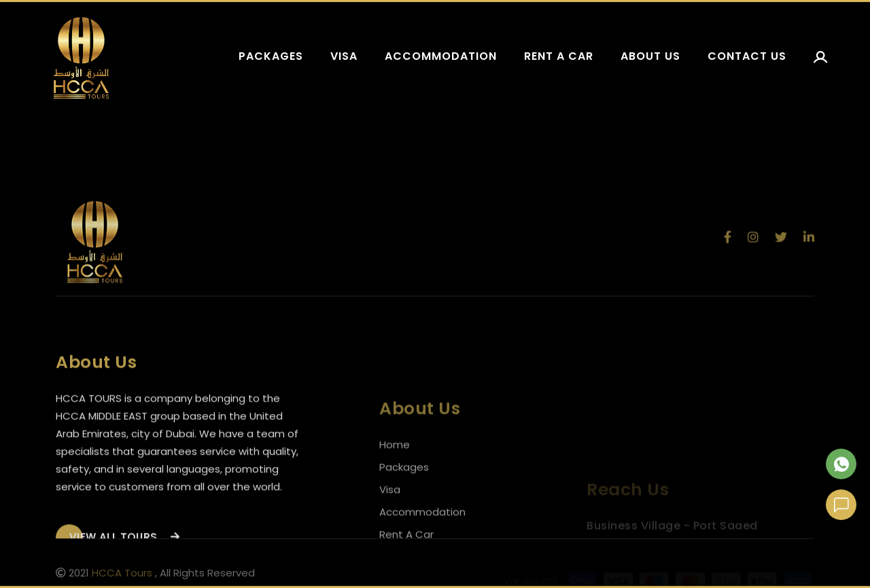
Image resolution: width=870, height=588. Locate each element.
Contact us (747, 56)
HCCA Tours (122, 575)
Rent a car (559, 56)
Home (395, 469)
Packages (271, 56)
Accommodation (441, 56)
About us (650, 56)
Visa (344, 56)
